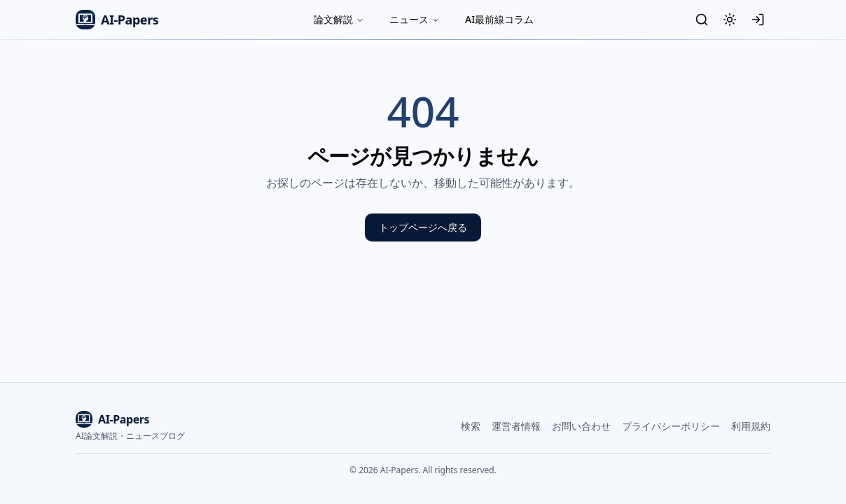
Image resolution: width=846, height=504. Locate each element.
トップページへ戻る (423, 227)
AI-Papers (117, 20)
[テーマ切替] (730, 20)
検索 (471, 426)
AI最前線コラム (499, 19)
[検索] (702, 20)
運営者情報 (516, 426)
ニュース (415, 19)
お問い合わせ (581, 426)
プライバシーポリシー (671, 426)
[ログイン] (758, 20)
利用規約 (751, 426)
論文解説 (339, 19)
